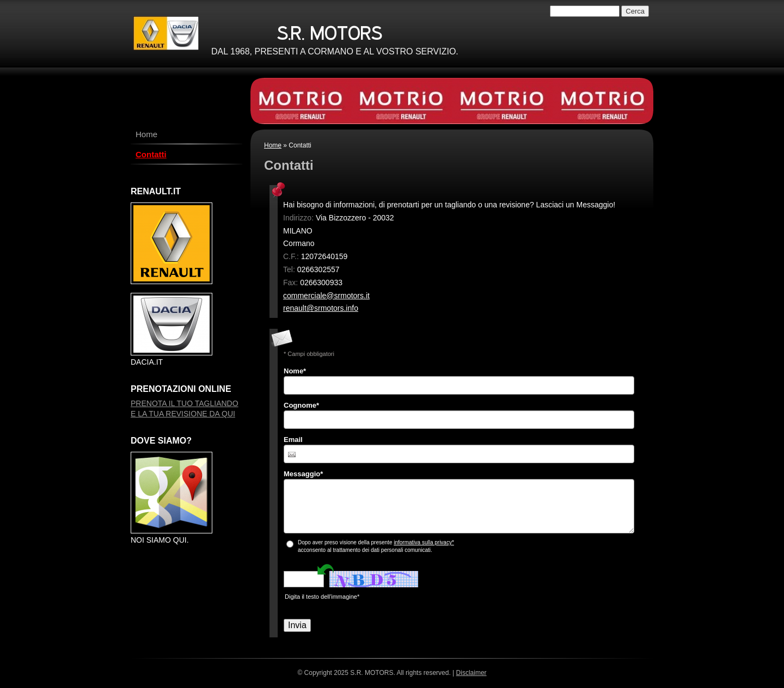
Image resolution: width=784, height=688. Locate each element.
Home (273, 145)
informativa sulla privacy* (424, 542)
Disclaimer (471, 673)
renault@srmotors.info (321, 308)
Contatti (151, 154)
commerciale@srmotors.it (326, 296)
